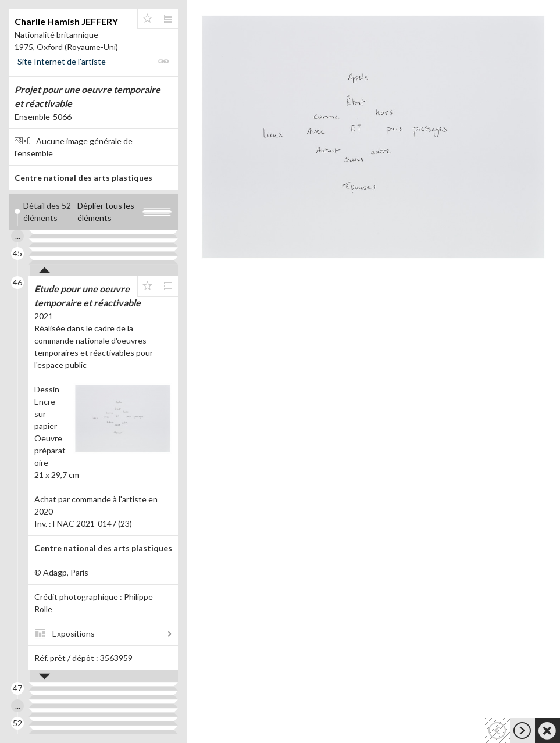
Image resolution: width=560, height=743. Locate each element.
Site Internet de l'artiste (62, 61)
